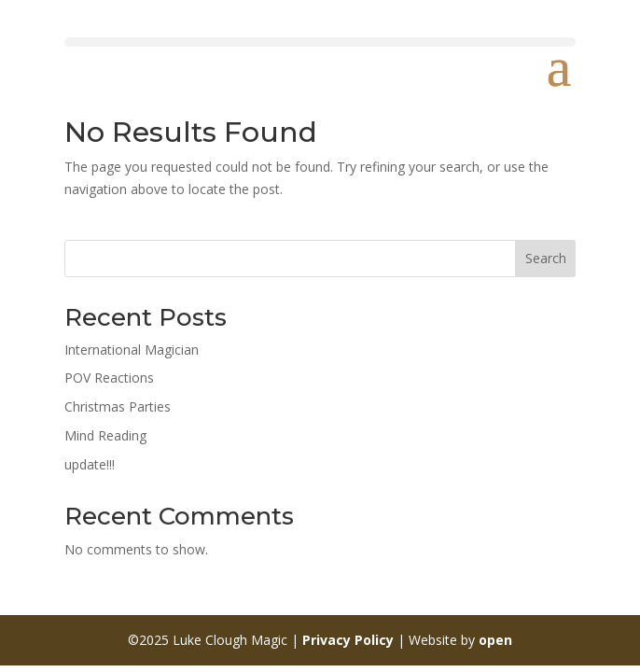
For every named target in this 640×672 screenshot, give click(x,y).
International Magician (132, 350)
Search (546, 258)
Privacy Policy (348, 640)
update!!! (90, 464)
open (495, 640)
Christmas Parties (118, 406)
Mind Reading (105, 435)
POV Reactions (109, 378)
